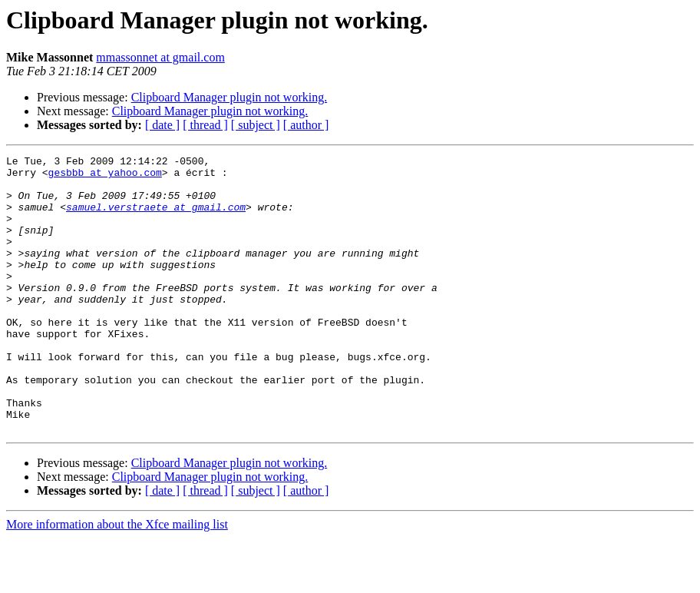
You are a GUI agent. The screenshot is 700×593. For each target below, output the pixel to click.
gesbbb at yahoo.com (105, 177)
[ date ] (162, 125)
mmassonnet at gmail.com (160, 57)
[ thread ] (205, 125)
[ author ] (306, 125)
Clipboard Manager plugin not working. (229, 97)
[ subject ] (256, 125)
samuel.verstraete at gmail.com (156, 218)
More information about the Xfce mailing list (117, 580)
